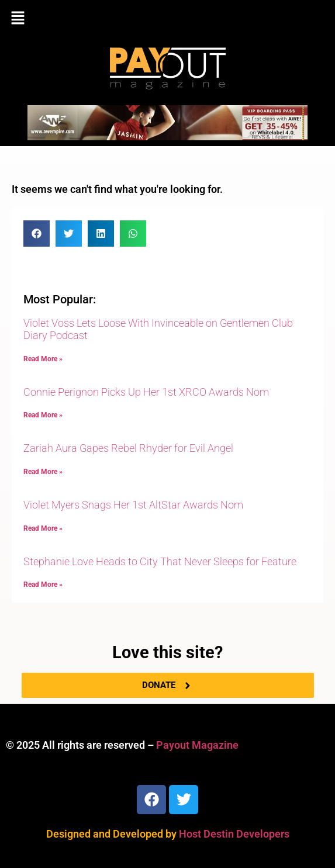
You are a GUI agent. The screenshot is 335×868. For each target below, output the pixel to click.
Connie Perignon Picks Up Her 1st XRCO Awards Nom (146, 392)
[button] (167, 19)
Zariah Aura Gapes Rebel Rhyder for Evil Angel (128, 448)
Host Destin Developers (234, 834)
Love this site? (167, 652)
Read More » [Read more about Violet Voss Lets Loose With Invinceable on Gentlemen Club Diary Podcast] (43, 359)
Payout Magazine (197, 745)
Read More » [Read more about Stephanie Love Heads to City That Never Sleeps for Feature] (43, 585)
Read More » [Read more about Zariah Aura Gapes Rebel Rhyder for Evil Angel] (43, 472)
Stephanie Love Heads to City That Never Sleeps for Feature (160, 561)
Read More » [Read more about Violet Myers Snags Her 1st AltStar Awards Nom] (43, 528)
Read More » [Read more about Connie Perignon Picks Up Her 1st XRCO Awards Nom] (43, 415)
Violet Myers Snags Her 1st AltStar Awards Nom (133, 505)
